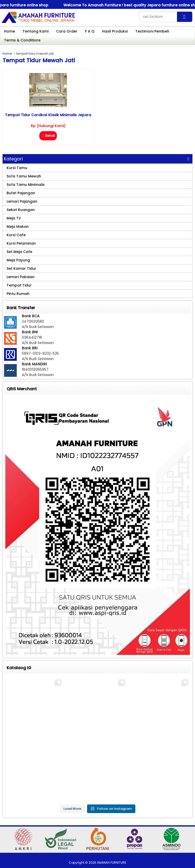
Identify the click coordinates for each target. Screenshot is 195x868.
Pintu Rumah (18, 294)
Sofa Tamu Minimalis (26, 185)
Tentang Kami (36, 31)
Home (10, 31)
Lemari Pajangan (22, 201)
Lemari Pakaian (21, 277)
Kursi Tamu (17, 168)
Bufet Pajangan (21, 193)
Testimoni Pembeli (152, 31)
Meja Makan (18, 227)
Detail (48, 136)
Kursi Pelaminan (21, 243)
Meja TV (14, 218)
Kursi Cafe (16, 235)
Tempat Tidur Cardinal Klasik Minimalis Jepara (48, 115)
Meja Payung (18, 260)
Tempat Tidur (19, 285)
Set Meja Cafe (19, 252)
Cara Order (67, 31)
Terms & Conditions (22, 40)
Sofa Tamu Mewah (24, 176)
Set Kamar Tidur (21, 268)
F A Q (90, 31)
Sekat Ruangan (21, 210)
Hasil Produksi (115, 31)
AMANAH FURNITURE (112, 863)
